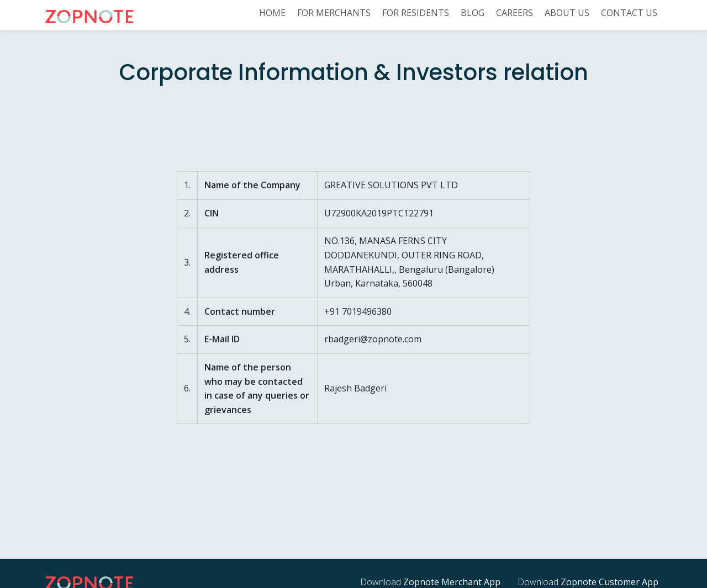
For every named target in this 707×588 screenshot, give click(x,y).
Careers (515, 13)
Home (272, 13)
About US (567, 13)
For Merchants (334, 13)
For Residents (416, 13)
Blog (473, 13)
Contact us (629, 13)
